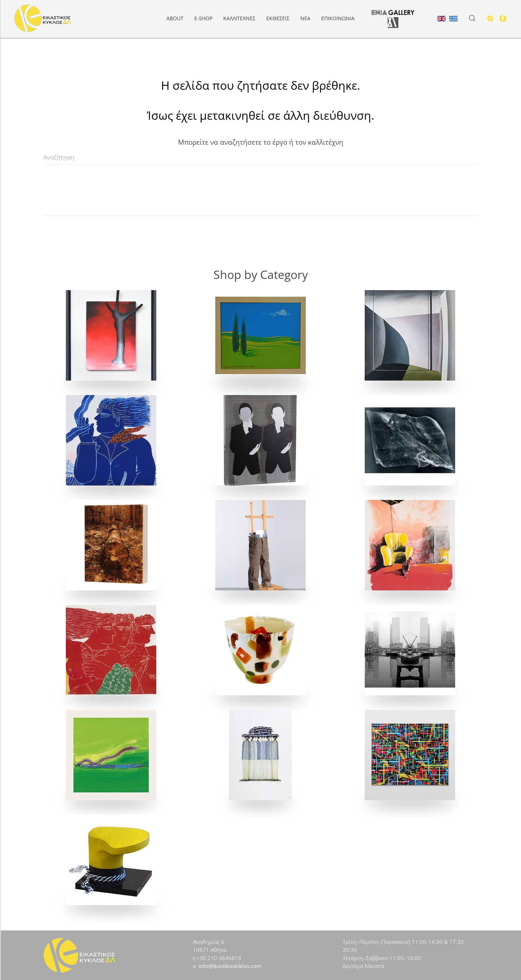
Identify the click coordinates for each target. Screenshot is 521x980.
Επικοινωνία (338, 18)
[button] (472, 18)
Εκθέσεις (278, 18)
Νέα (305, 18)
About (175, 18)
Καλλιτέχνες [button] (239, 18)
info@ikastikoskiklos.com (230, 966)
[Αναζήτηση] (260, 158)
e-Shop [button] (203, 18)
